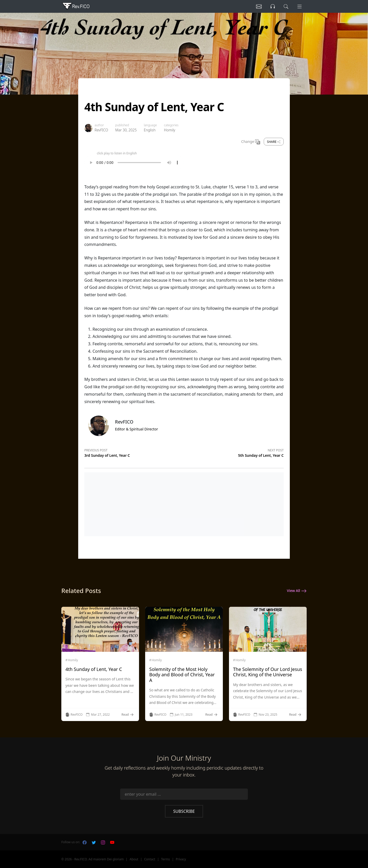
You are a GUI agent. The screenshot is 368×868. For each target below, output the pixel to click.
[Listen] (259, 6)
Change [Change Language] (251, 142)
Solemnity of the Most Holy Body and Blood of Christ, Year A (182, 675)
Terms (165, 859)
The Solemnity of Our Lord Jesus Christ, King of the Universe (268, 672)
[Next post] (234, 452)
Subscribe (184, 811)
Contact (150, 859)
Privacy (181, 859)
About (134, 859)
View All (297, 591)
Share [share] (274, 142)
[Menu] (300, 6)
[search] (286, 6)
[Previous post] (134, 452)
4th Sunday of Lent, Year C (94, 669)
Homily (170, 130)
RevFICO (101, 130)
